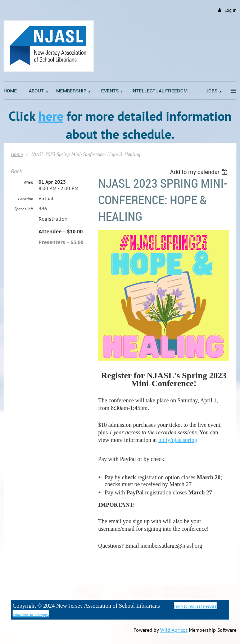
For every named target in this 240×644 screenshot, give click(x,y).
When (28, 182)
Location (26, 199)
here (51, 116)
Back (16, 171)
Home (17, 154)
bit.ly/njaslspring (178, 440)
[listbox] (200, 172)
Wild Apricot (174, 630)
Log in (230, 10)
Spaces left (24, 209)
